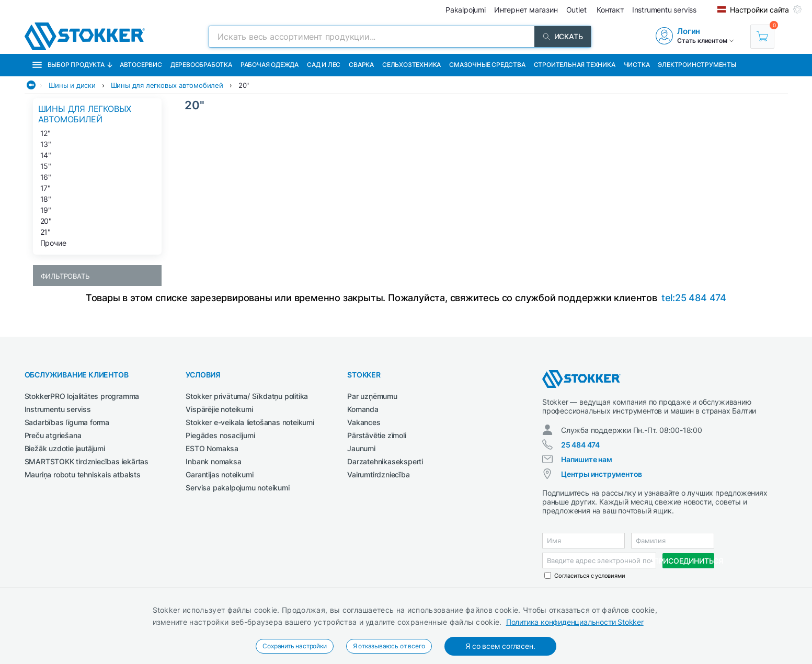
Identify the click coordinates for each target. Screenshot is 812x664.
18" (46, 199)
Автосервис (141, 65)
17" (45, 188)
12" (45, 133)
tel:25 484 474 (694, 298)
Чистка (637, 65)
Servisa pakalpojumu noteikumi (237, 488)
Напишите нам (587, 459)
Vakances (364, 422)
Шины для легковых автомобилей (167, 85)
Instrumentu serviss (58, 409)
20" (244, 85)
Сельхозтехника (411, 65)
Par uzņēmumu (372, 396)
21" (45, 232)
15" (46, 166)
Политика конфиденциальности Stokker (575, 622)
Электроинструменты (697, 65)
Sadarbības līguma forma (67, 422)
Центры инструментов (602, 474)
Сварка (361, 65)
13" (46, 144)
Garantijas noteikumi (219, 474)
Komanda (363, 409)
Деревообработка (201, 65)
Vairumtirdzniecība (378, 474)
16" (46, 177)
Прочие (53, 243)
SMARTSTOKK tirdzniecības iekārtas (87, 461)
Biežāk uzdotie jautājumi (65, 448)
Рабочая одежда (270, 65)
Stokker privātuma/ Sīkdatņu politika (247, 396)
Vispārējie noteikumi (219, 409)
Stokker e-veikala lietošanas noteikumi (250, 422)
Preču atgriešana (53, 435)
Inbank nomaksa (213, 461)
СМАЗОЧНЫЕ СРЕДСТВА (487, 65)
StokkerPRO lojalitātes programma (82, 396)
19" (46, 210)
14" (46, 155)
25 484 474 (580, 445)
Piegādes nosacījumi (220, 435)
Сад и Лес (324, 65)
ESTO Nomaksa (212, 448)
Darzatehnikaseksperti (385, 461)
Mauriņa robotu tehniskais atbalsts (83, 474)
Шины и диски (72, 85)
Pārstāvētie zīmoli (376, 435)
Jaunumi (361, 448)
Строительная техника (575, 65)
